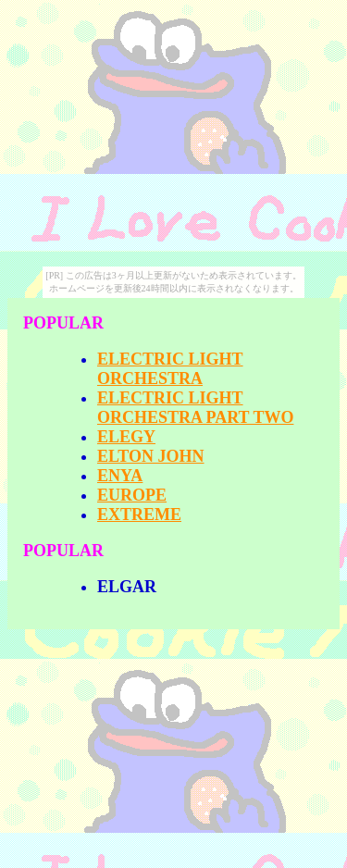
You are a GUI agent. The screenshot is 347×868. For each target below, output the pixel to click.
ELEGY (126, 437)
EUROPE (132, 495)
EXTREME (139, 515)
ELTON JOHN (151, 456)
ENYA (120, 476)
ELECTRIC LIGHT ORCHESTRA (170, 369)
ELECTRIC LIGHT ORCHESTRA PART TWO (195, 408)
